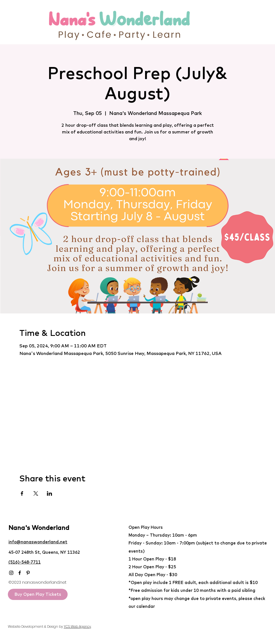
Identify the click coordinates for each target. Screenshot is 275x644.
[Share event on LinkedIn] (50, 493)
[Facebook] (20, 573)
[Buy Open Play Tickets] (38, 594)
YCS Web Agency (77, 626)
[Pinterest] (28, 573)
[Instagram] (11, 573)
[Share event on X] (36, 493)
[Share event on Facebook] (22, 493)
